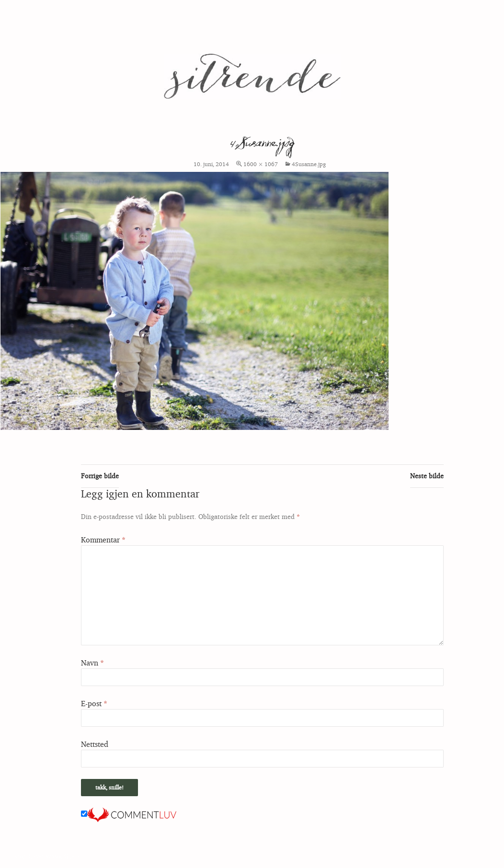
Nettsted (95, 744)
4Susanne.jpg (309, 164)
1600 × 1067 (261, 164)
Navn (92, 663)
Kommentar (103, 540)
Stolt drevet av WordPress (47, 856)
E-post (94, 703)
